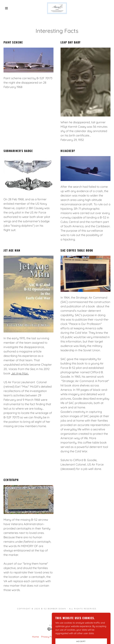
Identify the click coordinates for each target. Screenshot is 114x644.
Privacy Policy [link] (49, 637)
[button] (6, 8)
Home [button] (35, 637)
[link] (57, 8)
